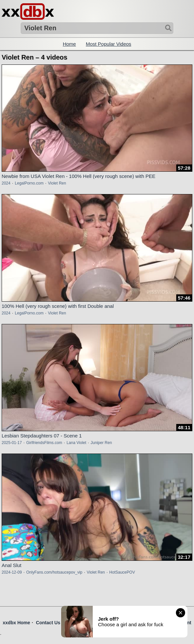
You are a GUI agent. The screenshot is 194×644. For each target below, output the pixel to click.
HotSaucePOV (122, 572)
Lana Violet (76, 443)
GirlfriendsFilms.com (44, 443)
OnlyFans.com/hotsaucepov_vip (54, 572)
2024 (6, 183)
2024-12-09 (12, 572)
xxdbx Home (16, 623)
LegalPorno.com (29, 183)
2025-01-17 (12, 443)
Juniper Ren (101, 443)
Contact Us (48, 623)
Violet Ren (57, 183)
